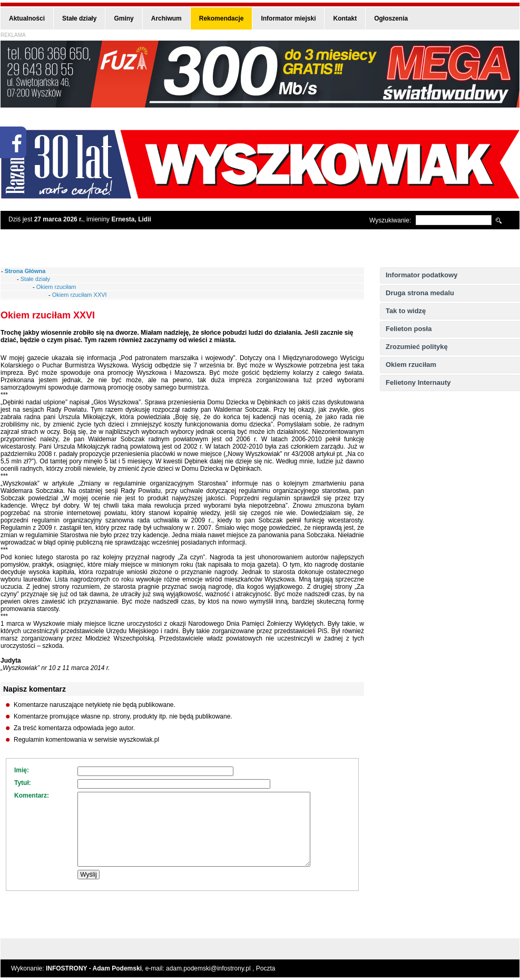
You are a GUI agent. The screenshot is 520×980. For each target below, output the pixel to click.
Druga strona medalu (420, 293)
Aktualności (27, 18)
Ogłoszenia (391, 18)
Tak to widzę (406, 311)
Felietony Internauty (418, 382)
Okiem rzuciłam (411, 365)
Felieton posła (409, 329)
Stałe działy (79, 18)
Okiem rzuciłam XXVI (80, 295)
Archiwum (166, 18)
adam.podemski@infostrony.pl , (211, 968)
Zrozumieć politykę (417, 347)
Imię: (22, 770)
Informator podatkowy (422, 275)
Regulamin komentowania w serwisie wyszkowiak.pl (86, 740)
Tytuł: (23, 783)
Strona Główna (25, 271)
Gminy (124, 18)
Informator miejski (288, 18)
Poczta (266, 968)
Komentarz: (32, 795)
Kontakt (345, 18)
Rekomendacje (222, 18)
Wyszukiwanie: (390, 220)
